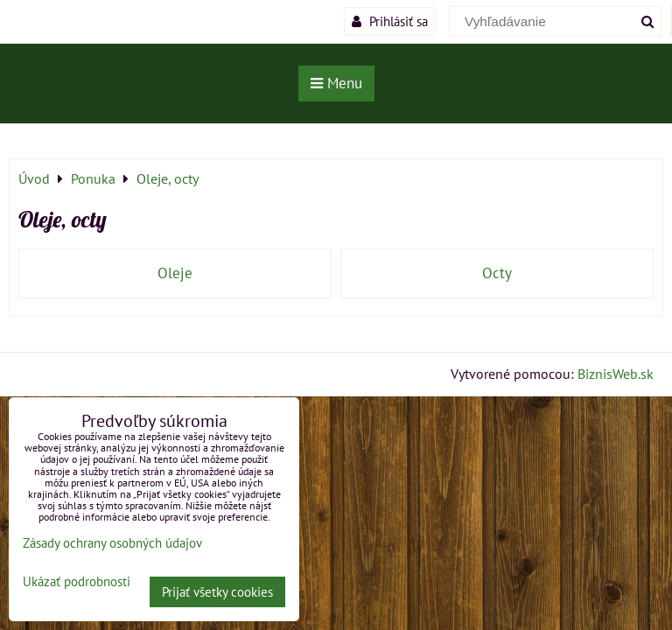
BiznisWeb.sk (616, 374)
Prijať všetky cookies (217, 592)
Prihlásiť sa (390, 21)
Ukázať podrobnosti (77, 582)
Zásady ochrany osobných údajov (112, 543)
